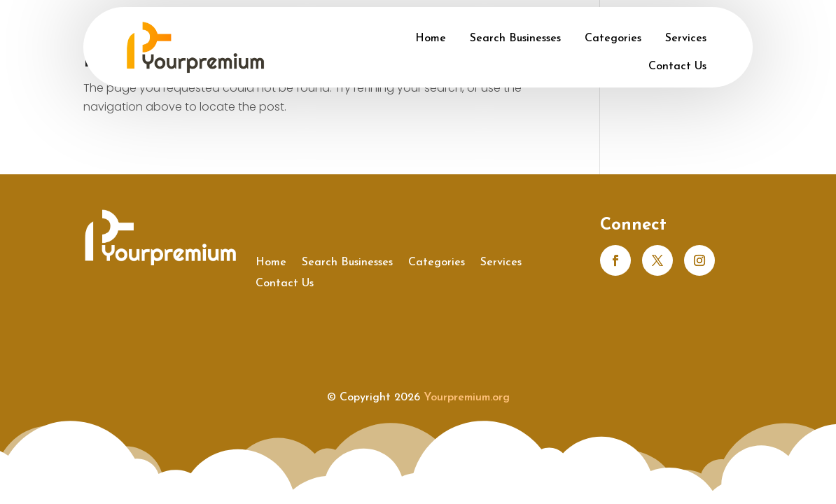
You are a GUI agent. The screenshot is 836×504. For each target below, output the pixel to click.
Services (686, 38)
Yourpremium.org (467, 398)
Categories (613, 38)
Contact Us (677, 66)
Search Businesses (515, 38)
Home (431, 38)
